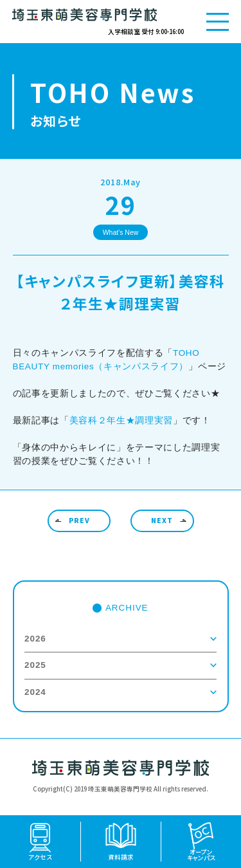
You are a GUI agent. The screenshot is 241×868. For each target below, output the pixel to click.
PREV (79, 520)
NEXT (162, 520)
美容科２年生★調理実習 (121, 420)
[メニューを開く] (218, 22)
